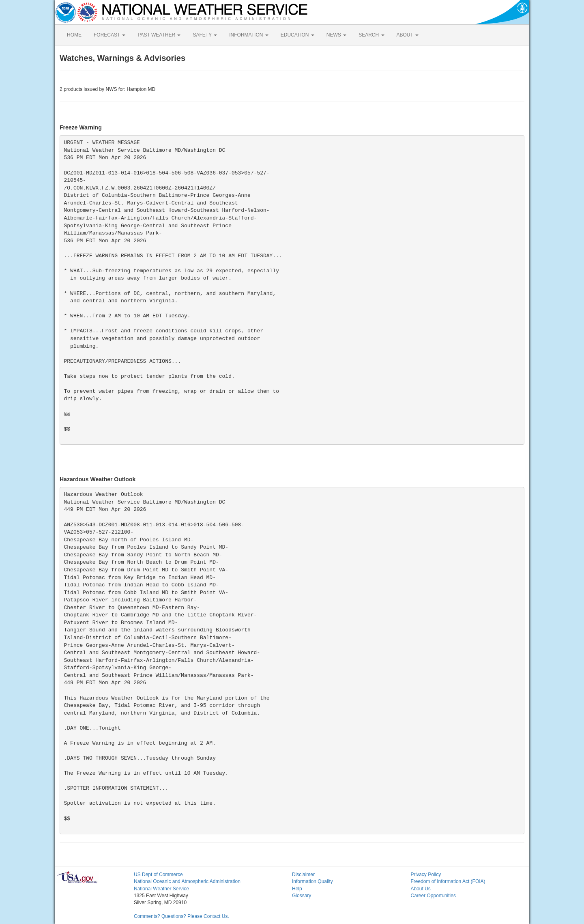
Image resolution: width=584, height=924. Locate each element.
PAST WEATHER (159, 35)
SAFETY (205, 35)
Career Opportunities (433, 896)
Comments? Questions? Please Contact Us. (181, 916)
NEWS (336, 35)
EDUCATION (297, 35)
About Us (421, 889)
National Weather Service (161, 889)
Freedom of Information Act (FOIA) (448, 881)
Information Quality (312, 881)
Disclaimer (303, 874)
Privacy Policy (426, 874)
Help (297, 889)
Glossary (302, 896)
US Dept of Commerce (158, 874)
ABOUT (408, 35)
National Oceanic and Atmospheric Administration (187, 881)
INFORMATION (249, 35)
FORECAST (109, 35)
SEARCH (371, 35)
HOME (74, 35)
